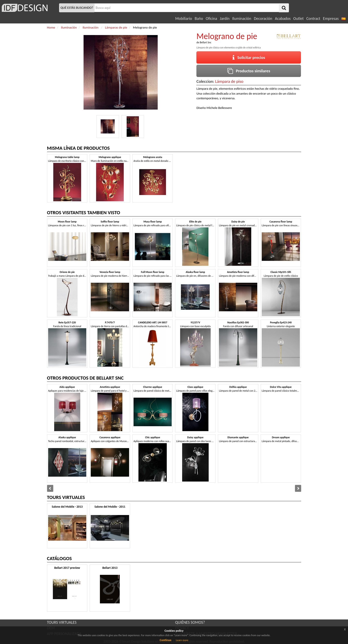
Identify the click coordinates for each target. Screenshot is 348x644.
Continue (166, 640)
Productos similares (249, 71)
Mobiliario (184, 19)
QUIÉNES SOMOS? (190, 622)
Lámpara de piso (229, 81)
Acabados (283, 19)
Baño (199, 19)
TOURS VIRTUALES (62, 622)
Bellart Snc (206, 42)
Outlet (299, 19)
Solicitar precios (249, 57)
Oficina (211, 19)
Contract (313, 19)
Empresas (331, 19)
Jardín (225, 19)
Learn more (182, 640)
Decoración (263, 19)
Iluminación (242, 19)
